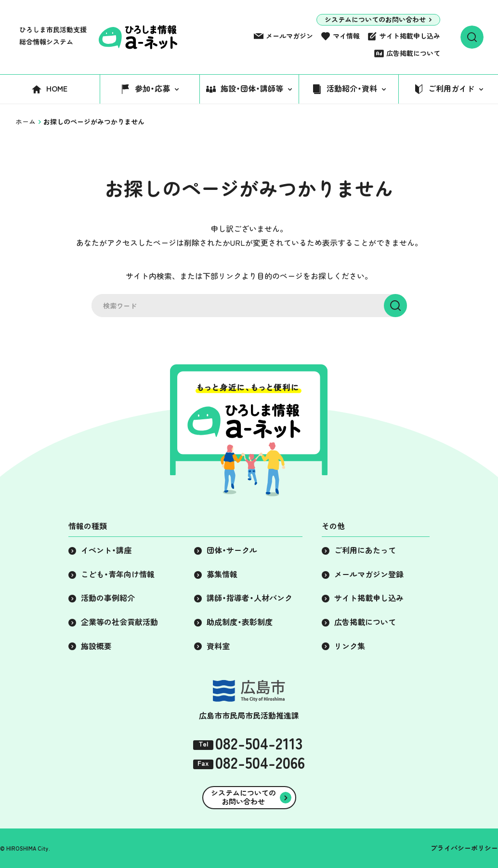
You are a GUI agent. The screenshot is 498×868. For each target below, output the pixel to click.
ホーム (26, 122)
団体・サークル (232, 550)
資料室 (218, 646)
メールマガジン (289, 36)
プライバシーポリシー (464, 848)
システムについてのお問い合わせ (375, 20)
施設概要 (96, 646)
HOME (57, 89)
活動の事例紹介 (108, 598)
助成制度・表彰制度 (240, 622)
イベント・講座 (106, 550)
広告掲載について (413, 53)
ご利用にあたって (365, 550)
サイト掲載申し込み (410, 36)
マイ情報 (346, 36)
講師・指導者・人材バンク (249, 598)
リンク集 (350, 646)
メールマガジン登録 (369, 574)
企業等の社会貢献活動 (119, 622)
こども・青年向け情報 (118, 574)
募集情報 (222, 574)
